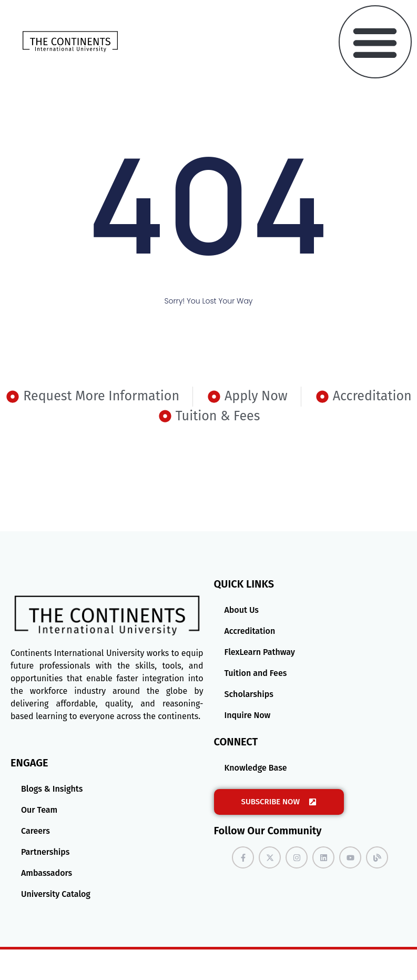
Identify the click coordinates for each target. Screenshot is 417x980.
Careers (35, 831)
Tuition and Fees (256, 673)
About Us (242, 610)
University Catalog (56, 894)
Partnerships (45, 852)
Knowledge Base (256, 768)
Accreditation (250, 631)
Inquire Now (248, 715)
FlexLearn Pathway (260, 652)
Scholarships (249, 694)
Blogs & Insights (52, 789)
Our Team (39, 810)
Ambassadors (47, 873)
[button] (375, 42)
